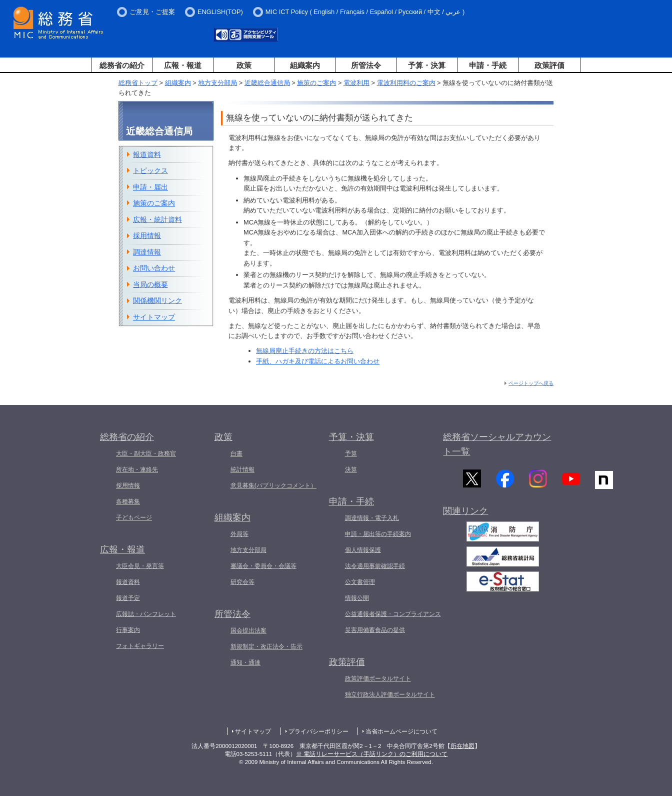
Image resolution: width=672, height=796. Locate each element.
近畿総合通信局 (267, 83)
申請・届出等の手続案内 (378, 534)
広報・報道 (183, 65)
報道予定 (128, 598)
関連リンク (465, 515)
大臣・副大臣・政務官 (146, 453)
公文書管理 (360, 582)
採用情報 (147, 235)
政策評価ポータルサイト (378, 678)
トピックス (150, 170)
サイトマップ (154, 317)
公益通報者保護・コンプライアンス (393, 614)
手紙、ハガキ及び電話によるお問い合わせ (318, 361)
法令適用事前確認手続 (375, 566)
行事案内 (128, 630)
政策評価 (549, 65)
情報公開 (357, 598)
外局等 (239, 534)
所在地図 (462, 746)
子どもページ (134, 517)
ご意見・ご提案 (152, 12)
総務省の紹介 (122, 65)
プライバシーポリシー (318, 731)
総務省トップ (138, 83)
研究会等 (242, 582)
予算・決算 (427, 65)
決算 (351, 469)
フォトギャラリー (140, 646)
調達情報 (147, 252)
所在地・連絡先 (137, 469)
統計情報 (242, 469)
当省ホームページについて (401, 731)
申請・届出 (150, 187)
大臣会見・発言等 (140, 566)
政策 (244, 65)
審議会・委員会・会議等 (263, 566)
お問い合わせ (154, 268)
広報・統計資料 (157, 219)
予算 (351, 453)
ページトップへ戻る (531, 383)
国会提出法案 (248, 630)
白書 (236, 453)
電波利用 (356, 83)
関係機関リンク (157, 300)
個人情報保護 (363, 550)
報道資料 (147, 154)
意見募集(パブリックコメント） (273, 485)
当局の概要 (150, 284)
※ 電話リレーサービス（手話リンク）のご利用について (372, 754)
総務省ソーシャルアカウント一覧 (497, 444)
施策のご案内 (316, 83)
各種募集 (128, 501)
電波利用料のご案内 (406, 83)
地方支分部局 (217, 83)
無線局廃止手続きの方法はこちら (305, 351)
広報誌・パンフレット (146, 614)
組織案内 (305, 65)
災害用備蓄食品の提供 (375, 630)
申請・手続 (488, 65)
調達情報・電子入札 (372, 518)
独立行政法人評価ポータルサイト (390, 694)
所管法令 (366, 65)
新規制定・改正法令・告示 (266, 646)
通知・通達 (245, 662)
